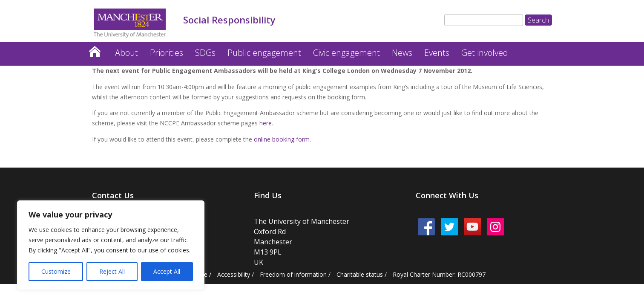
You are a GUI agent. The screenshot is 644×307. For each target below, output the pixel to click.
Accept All (167, 271)
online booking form (282, 139)
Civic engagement (346, 53)
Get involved (485, 53)
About (126, 53)
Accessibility (234, 274)
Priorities (167, 53)
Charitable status (360, 274)
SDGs (205, 53)
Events (437, 53)
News (402, 53)
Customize (56, 271)
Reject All (112, 271)
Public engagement (264, 53)
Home (95, 49)
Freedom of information (293, 274)
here (266, 123)
